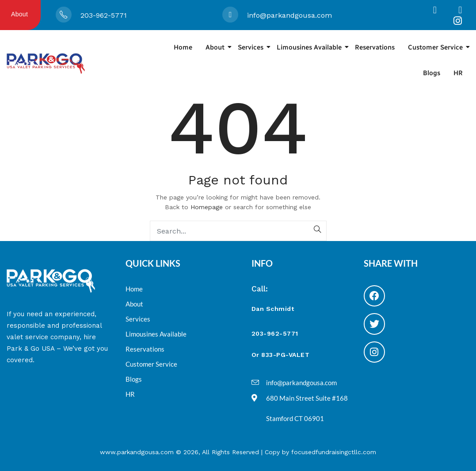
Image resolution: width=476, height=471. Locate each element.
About (19, 14)
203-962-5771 (104, 15)
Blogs (432, 73)
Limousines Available (312, 47)
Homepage (207, 207)
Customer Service (439, 47)
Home (183, 47)
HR (458, 73)
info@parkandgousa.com (289, 15)
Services (254, 47)
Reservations (375, 47)
